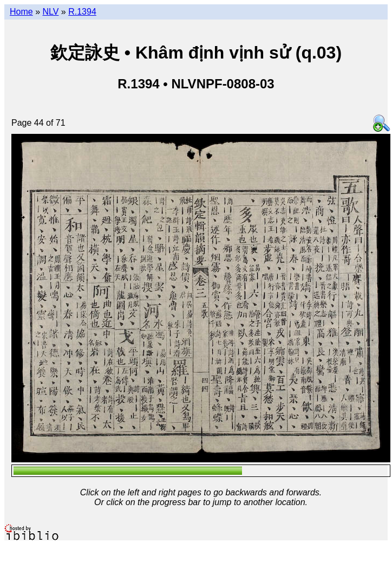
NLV (50, 12)
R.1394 (82, 12)
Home (21, 12)
